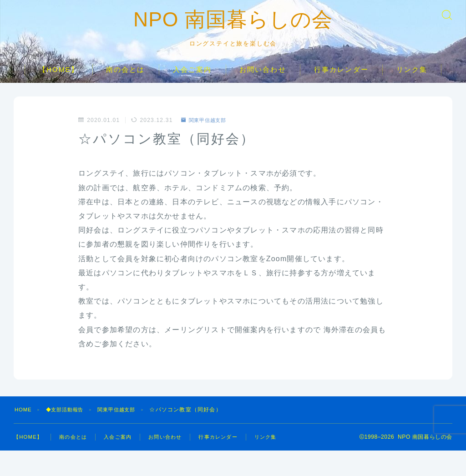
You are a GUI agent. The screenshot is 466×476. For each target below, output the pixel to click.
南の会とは (126, 87)
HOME (24, 427)
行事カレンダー (341, 87)
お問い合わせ (263, 87)
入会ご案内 (192, 87)
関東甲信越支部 (206, 138)
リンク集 (412, 87)
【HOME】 (59, 87)
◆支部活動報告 (68, 427)
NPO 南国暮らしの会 (233, 29)
